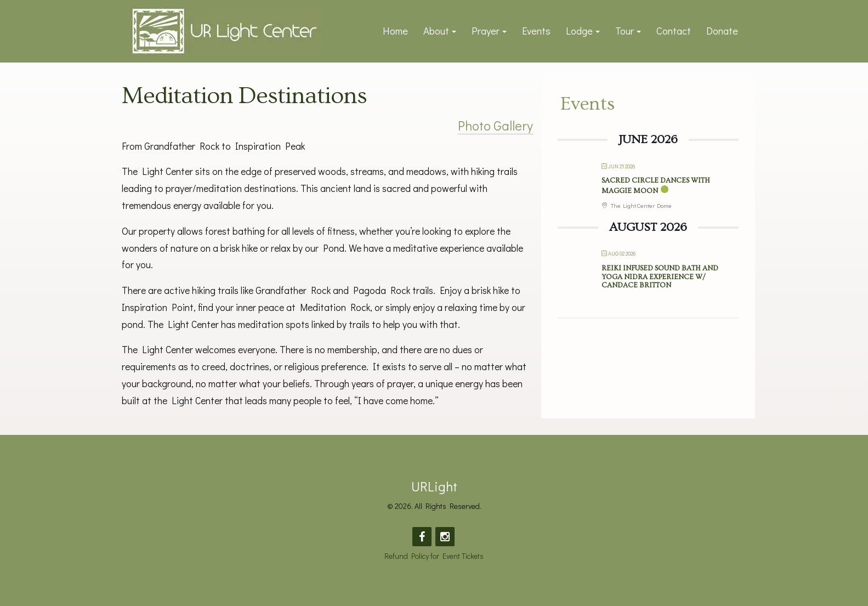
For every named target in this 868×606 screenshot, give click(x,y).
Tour (625, 31)
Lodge (579, 31)
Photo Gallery (495, 125)
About (436, 31)
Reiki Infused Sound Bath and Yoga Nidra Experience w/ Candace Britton (660, 277)
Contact (674, 31)
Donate (722, 31)
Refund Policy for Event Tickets (434, 556)
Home (395, 31)
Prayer (486, 31)
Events (536, 31)
